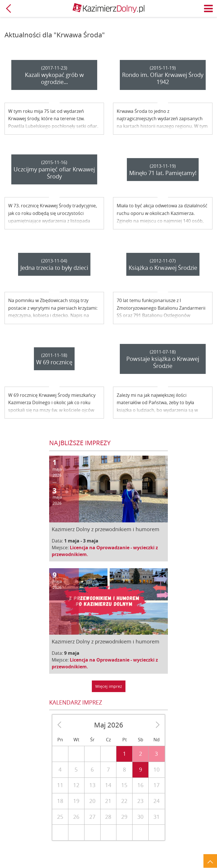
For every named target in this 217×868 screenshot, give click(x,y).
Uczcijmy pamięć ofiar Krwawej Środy (54, 173)
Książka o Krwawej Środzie (163, 268)
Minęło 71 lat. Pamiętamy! (163, 173)
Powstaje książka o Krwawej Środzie (163, 362)
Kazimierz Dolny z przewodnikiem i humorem (106, 529)
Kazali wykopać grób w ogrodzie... (54, 78)
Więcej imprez (109, 686)
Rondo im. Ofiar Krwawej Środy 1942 (163, 78)
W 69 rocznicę (54, 362)
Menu (209, 8)
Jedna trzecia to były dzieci (54, 268)
